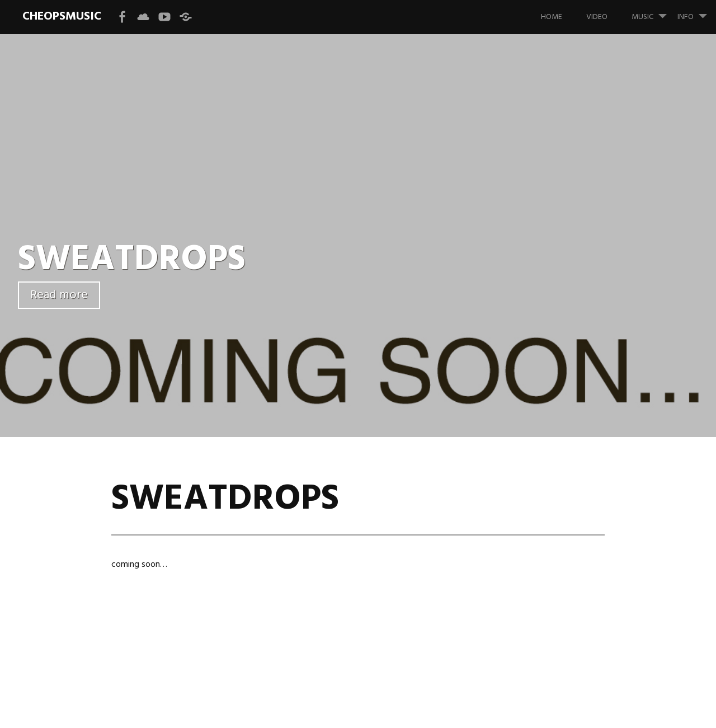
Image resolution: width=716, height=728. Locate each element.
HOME (552, 17)
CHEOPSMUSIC (62, 17)
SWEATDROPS (132, 260)
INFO (697, 12)
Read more (59, 295)
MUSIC (654, 12)
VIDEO (597, 17)
